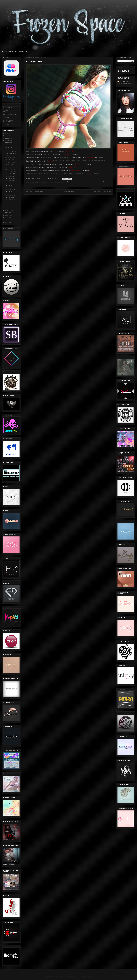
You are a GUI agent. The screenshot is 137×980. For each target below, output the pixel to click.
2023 (7, 141)
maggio (10, 165)
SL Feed (6, 117)
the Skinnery (48, 183)
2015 (7, 222)
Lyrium (95, 181)
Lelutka (89, 181)
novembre (11, 147)
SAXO (106, 181)
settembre (11, 154)
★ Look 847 (11, 195)
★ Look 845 (11, 200)
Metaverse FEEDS (10, 115)
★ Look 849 (11, 189)
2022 (7, 143)
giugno (10, 162)
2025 (7, 136)
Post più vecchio (103, 192)
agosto (10, 157)
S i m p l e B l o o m (42, 160)
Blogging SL (8, 108)
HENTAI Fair (72, 181)
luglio (9, 160)
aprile (9, 167)
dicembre (11, 145)
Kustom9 (81, 181)
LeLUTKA (35, 152)
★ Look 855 (11, 174)
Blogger (92, 976)
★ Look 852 (11, 181)
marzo (9, 169)
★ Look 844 (11, 202)
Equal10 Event (52, 181)
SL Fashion (124, 81)
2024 (7, 138)
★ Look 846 (11, 197)
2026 (7, 133)
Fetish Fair (63, 181)
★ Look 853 (11, 179)
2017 (7, 218)
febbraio (10, 172)
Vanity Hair (59, 183)
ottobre (10, 151)
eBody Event (40, 181)
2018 (7, 215)
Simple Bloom (36, 183)
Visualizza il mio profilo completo (125, 84)
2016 (7, 220)
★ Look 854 (11, 176)
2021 (7, 208)
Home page (69, 192)
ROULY (36, 168)
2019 (7, 213)
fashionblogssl (10, 124)
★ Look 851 (10, 183)
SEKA (28, 183)
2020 (7, 210)
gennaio (10, 205)
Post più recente (35, 192)
